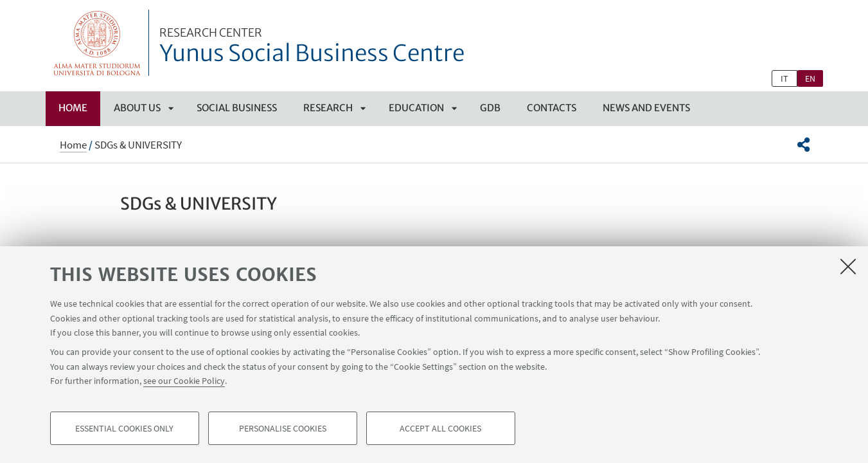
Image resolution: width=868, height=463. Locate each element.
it (784, 78)
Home (73, 108)
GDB (490, 108)
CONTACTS (552, 108)
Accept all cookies (440, 428)
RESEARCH (328, 108)
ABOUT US (137, 108)
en (810, 78)
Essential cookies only (124, 428)
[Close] (848, 266)
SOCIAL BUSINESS (237, 108)
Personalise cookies (283, 428)
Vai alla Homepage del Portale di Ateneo (97, 43)
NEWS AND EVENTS (646, 108)
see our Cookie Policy (184, 381)
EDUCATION (416, 108)
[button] (803, 145)
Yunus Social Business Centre (312, 47)
